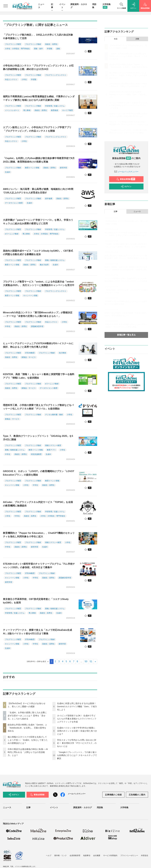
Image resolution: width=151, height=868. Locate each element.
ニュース (137, 211)
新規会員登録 (126, 179)
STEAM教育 (30, 353)
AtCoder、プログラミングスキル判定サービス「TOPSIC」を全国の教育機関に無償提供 (38, 504)
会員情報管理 (75, 856)
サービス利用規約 (110, 856)
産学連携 (49, 199)
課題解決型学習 (37, 326)
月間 (137, 39)
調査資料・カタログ (83, 807)
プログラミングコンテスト (56, 75)
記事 (52, 6)
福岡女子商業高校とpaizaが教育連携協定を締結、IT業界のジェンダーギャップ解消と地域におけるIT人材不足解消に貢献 (39, 98)
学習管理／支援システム (55, 106)
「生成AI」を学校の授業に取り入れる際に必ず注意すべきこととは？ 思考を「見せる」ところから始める (27, 716)
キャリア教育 (68, 110)
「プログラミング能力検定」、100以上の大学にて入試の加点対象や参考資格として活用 (38, 37)
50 (86, 661)
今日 (116, 39)
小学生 (24, 80)
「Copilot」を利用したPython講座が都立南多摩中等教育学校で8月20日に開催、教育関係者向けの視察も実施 (39, 160)
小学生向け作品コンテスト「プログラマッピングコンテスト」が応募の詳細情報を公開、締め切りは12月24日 (38, 67)
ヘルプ (49, 856)
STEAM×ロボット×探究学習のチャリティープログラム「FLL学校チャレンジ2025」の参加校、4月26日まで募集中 (39, 566)
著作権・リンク (60, 856)
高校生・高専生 (51, 44)
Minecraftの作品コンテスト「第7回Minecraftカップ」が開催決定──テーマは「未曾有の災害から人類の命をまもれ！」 (38, 314)
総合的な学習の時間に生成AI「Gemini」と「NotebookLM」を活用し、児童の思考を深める (27, 728)
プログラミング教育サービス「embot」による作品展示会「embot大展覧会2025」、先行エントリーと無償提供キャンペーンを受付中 (39, 283)
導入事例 (27, 110)
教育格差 (55, 110)
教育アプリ (51, 450)
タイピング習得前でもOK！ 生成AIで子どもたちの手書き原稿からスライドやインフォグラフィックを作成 (77, 719)
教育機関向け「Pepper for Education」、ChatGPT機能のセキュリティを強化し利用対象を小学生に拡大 (39, 535)
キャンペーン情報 (30, 296)
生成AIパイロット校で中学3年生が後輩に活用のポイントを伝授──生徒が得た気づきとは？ (77, 731)
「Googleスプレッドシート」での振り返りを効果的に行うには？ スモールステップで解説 (77, 755)
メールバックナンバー (126, 172)
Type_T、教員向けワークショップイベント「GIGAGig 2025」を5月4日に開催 (38, 438)
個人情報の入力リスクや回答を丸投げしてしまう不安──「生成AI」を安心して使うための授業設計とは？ (28, 740)
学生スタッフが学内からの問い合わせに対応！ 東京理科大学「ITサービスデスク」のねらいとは (77, 743)
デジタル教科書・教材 (54, 415)
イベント (62, 6)
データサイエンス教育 (14, 203)
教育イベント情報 (32, 168)
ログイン (126, 187)
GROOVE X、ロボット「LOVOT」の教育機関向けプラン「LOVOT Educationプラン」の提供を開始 (39, 473)
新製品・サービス (29, 357)
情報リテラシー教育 (53, 445)
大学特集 (124, 807)
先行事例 (62, 353)
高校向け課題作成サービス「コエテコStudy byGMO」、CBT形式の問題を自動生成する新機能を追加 (38, 253)
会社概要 (97, 856)
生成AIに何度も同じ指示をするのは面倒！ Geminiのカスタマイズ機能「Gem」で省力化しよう (77, 706)
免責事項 (87, 856)
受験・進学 (38, 49)
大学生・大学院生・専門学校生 (17, 49)
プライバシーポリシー (129, 856)
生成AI (8, 172)
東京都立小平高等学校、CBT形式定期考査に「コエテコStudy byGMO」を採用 (36, 601)
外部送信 (145, 856)
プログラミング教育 (13, 44)
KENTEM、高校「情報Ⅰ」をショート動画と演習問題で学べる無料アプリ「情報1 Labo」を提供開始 (39, 376)
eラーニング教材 (12, 234)
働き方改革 (44, 265)
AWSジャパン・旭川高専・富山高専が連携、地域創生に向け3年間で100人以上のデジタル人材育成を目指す (38, 191)
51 (91, 661)
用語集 (100, 807)
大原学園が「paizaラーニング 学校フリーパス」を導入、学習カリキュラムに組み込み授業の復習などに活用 (38, 222)
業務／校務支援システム (55, 260)
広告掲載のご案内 (137, 795)
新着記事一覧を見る (126, 335)
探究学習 (63, 168)
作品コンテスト (11, 80)
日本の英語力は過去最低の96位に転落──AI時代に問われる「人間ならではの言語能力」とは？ (28, 752)
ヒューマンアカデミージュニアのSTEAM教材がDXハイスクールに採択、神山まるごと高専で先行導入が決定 (38, 345)
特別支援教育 (36, 454)
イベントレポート (12, 110)
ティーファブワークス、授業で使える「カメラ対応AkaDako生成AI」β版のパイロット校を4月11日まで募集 (37, 632)
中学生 (8, 326)
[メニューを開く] (6, 6)
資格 (58, 49)
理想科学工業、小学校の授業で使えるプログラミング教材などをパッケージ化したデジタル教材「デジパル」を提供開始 (38, 407)
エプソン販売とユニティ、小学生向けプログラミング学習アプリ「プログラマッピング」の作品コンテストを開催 (37, 129)
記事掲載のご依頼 (113, 795)
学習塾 (50, 49)
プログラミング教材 (33, 44)
